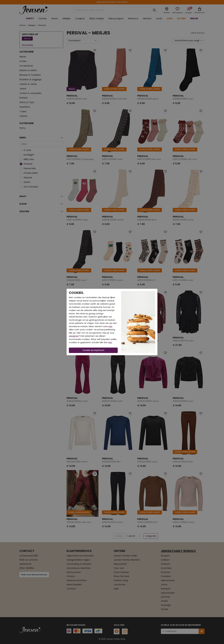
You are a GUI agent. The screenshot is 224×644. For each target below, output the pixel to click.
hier (110, 326)
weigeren (74, 336)
